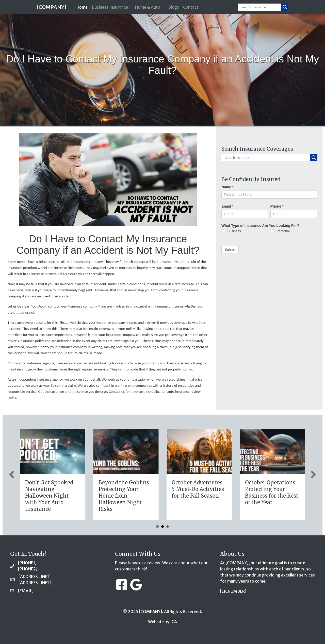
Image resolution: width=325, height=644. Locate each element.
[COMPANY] (51, 7)
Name (227, 187)
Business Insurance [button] (110, 7)
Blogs (174, 7)
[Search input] (261, 7)
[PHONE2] (28, 569)
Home (83, 7)
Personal (280, 231)
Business (231, 231)
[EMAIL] (26, 591)
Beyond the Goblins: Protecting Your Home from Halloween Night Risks (268, 496)
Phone (277, 206)
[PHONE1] (27, 563)
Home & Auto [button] (148, 7)
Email (227, 206)
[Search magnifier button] (285, 7)
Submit (230, 249)
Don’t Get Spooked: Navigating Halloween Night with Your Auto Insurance (193, 496)
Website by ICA (162, 622)
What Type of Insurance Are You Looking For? (260, 226)
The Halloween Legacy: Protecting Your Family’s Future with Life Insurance (122, 492)
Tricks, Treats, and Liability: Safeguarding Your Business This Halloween (46, 496)
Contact (191, 7)
